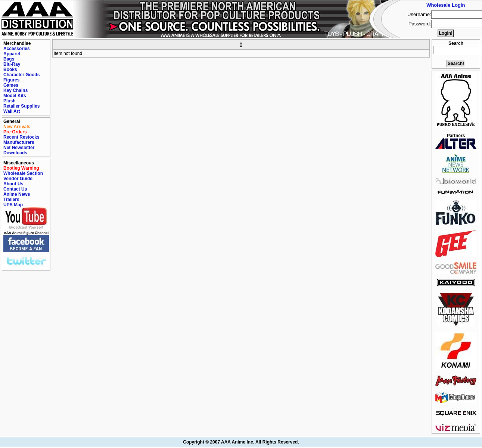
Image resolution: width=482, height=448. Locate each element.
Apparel (12, 54)
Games (11, 85)
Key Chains (15, 90)
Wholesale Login (446, 5)
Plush (10, 101)
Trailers (11, 200)
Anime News (17, 194)
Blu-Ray (12, 64)
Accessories (17, 49)
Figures (11, 80)
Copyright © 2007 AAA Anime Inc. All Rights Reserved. (241, 442)
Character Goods (21, 75)
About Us (13, 184)
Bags (9, 59)
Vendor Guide (18, 179)
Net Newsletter (19, 148)
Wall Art (12, 111)
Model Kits (15, 96)
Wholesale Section (23, 173)
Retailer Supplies (21, 106)
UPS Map (13, 205)
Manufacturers (19, 142)
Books (10, 69)
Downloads (15, 153)
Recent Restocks (21, 137)
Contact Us (15, 189)
